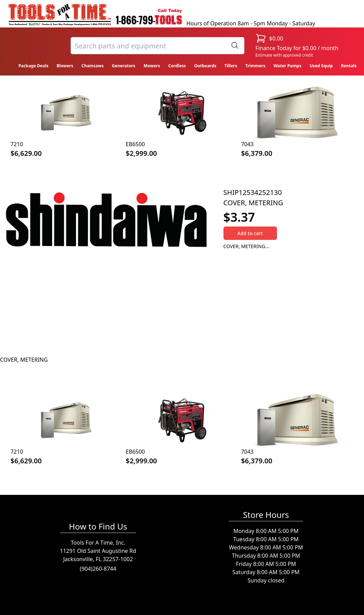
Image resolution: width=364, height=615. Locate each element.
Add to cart (250, 233)
